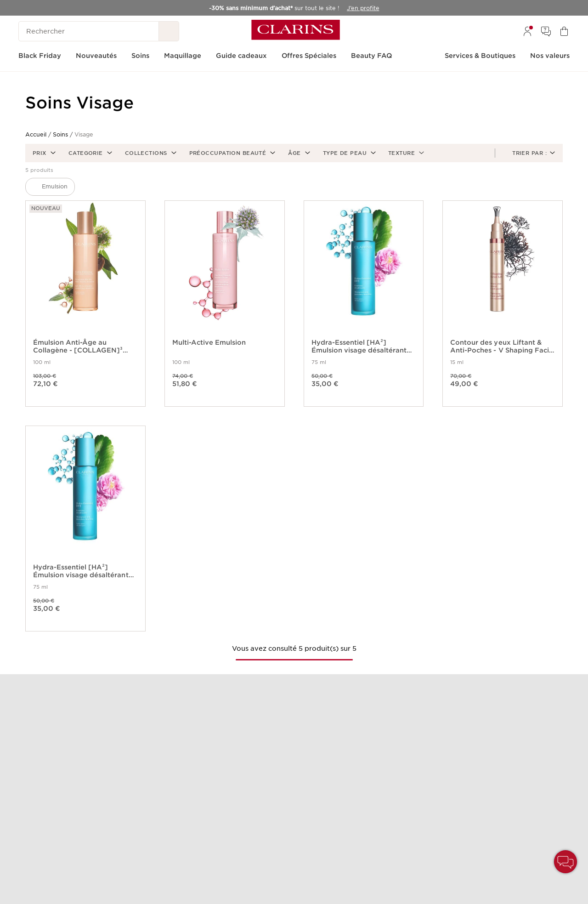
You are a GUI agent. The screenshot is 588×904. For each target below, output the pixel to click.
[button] (43, 153)
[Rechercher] (89, 31)
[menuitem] (527, 31)
